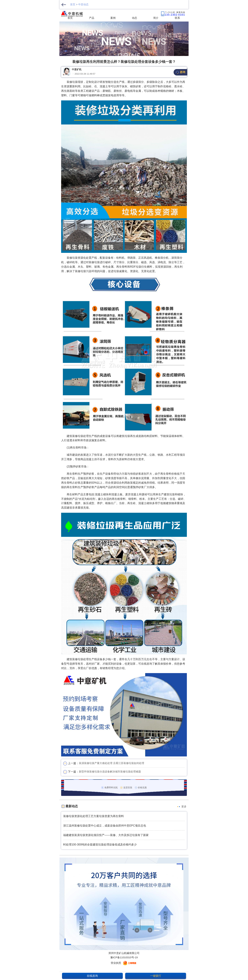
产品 (92, 18)
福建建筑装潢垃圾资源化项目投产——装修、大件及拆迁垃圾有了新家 (106, 835)
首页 (73, 4)
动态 (135, 18)
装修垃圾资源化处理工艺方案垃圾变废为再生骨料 (94, 816)
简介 (156, 18)
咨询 (180, 72)
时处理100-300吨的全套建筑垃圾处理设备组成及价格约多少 (100, 845)
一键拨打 (156, 976)
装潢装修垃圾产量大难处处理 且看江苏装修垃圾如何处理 (112, 763)
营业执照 (116, 963)
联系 (177, 18)
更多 (184, 806)
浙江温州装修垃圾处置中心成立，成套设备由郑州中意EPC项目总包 (105, 826)
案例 (113, 18)
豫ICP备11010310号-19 (124, 957)
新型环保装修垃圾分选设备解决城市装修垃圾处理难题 (110, 772)
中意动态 (83, 4)
